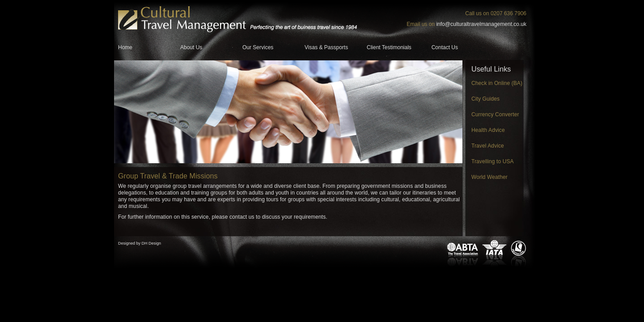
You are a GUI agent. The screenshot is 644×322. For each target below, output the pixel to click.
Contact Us (445, 47)
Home (125, 47)
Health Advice (488, 130)
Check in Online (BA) (497, 83)
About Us (191, 47)
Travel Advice (488, 146)
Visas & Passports (326, 47)
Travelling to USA (493, 161)
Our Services (258, 47)
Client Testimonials (389, 47)
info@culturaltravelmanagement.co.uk (481, 24)
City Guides (485, 99)
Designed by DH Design (140, 243)
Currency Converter (495, 114)
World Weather (489, 177)
